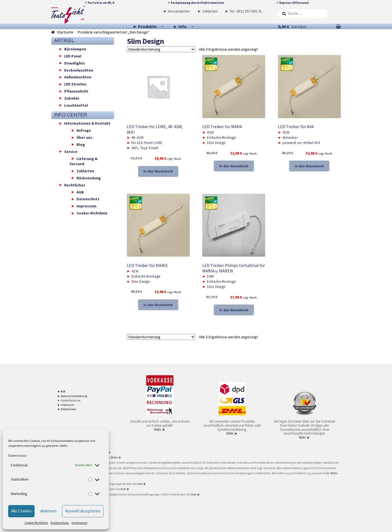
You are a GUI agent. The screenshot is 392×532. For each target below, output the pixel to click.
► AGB (61, 391)
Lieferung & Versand (84, 161)
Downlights (75, 63)
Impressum (79, 523)
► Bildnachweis (67, 409)
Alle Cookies (21, 511)
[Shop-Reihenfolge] (161, 49)
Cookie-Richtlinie (36, 523)
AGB (80, 192)
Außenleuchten (78, 77)
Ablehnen (48, 511)
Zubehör (72, 98)
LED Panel (73, 56)
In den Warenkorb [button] (158, 171)
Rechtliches (75, 185)
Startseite (65, 32)
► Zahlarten (207, 11)
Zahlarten (85, 171)
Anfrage (84, 130)
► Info (180, 26)
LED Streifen (75, 84)
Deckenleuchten (79, 70)
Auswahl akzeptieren (83, 511)
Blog (81, 144)
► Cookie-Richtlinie (69, 400)
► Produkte (145, 26)
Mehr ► (160, 430)
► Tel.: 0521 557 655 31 (243, 11)
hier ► (142, 484)
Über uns (84, 137)
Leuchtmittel (76, 105)
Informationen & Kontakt (87, 123)
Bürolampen (75, 49)
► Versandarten (177, 11)
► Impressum (66, 405)
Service (71, 151)
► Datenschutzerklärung (72, 396)
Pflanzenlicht (76, 91)
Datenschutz (17, 455)
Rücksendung (89, 178)
